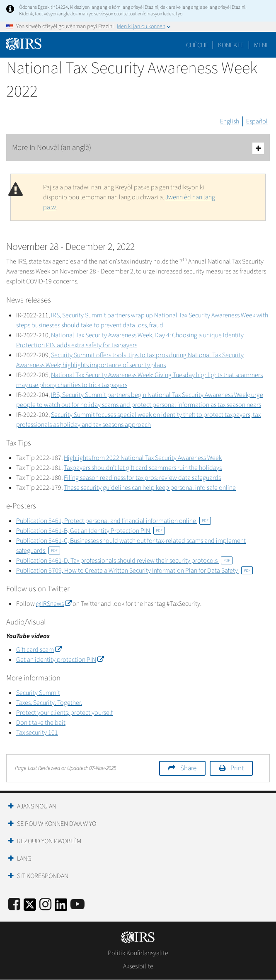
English (230, 121)
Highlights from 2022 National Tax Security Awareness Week (143, 458)
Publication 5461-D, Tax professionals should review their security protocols (124, 561)
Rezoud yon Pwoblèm (49, 841)
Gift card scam (39, 650)
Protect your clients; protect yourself (64, 713)
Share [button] (188, 768)
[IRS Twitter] (30, 907)
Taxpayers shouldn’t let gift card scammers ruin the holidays (143, 468)
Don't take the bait (41, 723)
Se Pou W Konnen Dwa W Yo (57, 824)
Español (257, 121)
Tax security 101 (37, 733)
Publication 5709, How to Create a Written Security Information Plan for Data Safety (134, 571)
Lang (24, 859)
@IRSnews (54, 604)
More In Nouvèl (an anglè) (138, 148)
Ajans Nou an (37, 806)
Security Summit (38, 693)
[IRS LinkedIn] (61, 907)
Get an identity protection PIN (60, 660)
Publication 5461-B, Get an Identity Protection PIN (91, 531)
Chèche (197, 45)
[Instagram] (45, 905)
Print (237, 768)
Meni (261, 45)
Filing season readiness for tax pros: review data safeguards (142, 478)
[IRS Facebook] (14, 905)
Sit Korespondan (43, 876)
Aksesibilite (138, 966)
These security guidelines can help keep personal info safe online (150, 488)
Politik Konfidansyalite (138, 953)
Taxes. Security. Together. (49, 703)
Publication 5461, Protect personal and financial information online (114, 521)
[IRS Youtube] (77, 905)
